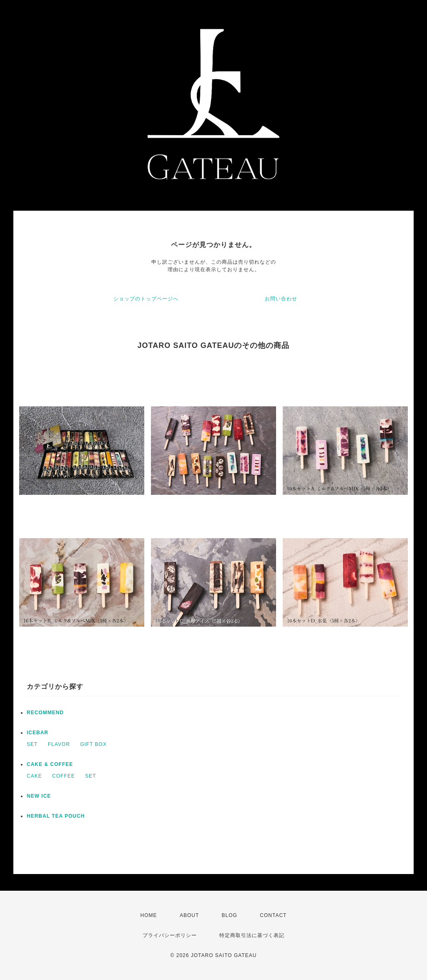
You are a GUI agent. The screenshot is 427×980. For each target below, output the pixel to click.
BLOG (230, 915)
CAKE (34, 776)
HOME (149, 915)
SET (32, 744)
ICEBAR (38, 733)
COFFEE (64, 776)
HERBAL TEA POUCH (56, 816)
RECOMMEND (45, 713)
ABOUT (189, 915)
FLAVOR (59, 744)
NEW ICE (39, 796)
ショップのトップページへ (146, 299)
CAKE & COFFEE (50, 764)
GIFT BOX (93, 744)
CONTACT (273, 915)
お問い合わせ (281, 299)
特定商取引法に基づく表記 (252, 935)
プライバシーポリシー (170, 935)
